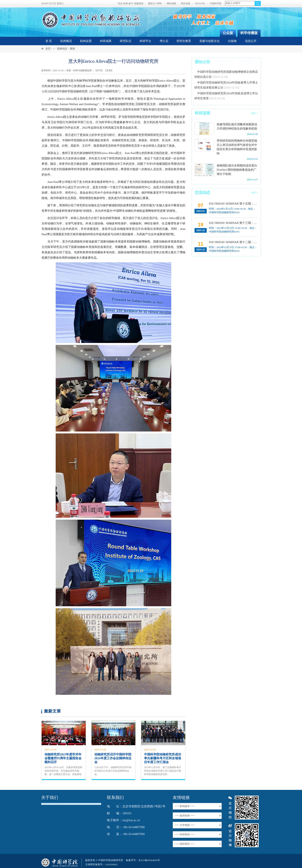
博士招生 (224, 62)
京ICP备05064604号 (149, 860)
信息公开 (251, 41)
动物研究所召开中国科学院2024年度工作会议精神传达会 (113, 758)
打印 (99, 70)
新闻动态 (62, 49)
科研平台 (145, 41)
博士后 (164, 41)
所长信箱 (185, 4)
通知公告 (202, 62)
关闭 (109, 70)
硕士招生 (246, 62)
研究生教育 (184, 41)
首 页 (49, 41)
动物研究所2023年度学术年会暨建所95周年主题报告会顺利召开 (63, 758)
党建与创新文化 (209, 41)
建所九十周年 (155, 4)
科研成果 (106, 41)
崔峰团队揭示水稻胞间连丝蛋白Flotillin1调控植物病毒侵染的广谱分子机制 (237, 170)
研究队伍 (126, 41)
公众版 (228, 33)
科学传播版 (249, 33)
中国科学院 (216, 4)
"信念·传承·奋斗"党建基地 (130, 4)
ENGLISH (200, 4)
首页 (48, 49)
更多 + (254, 113)
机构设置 (86, 41)
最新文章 (52, 711)
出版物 (232, 41)
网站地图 (171, 4)
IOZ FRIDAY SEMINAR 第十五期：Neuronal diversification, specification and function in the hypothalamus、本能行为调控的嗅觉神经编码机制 (233, 204)
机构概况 (66, 41)
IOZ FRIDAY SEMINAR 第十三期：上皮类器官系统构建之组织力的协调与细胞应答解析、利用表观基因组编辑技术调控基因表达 (233, 223)
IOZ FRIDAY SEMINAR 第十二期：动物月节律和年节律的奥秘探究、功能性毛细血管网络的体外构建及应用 (233, 242)
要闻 (72, 49)
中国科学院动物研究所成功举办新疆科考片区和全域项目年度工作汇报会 (163, 758)
